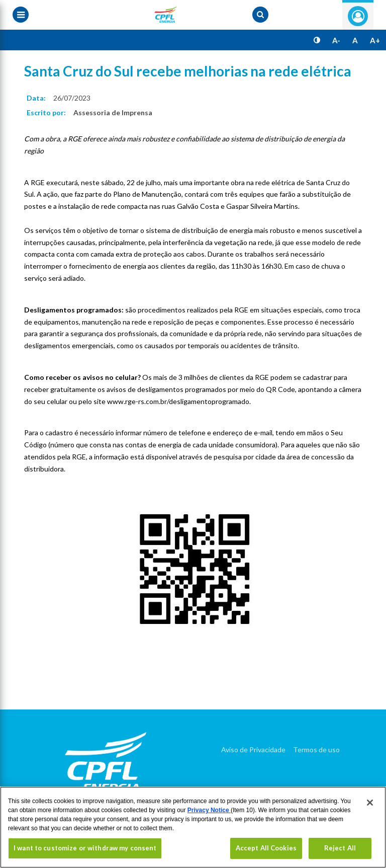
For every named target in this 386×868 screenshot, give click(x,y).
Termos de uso (316, 749)
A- (336, 40)
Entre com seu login (358, 16)
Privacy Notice (209, 810)
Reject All (340, 848)
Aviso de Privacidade (253, 749)
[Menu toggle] (21, 15)
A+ (375, 40)
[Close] (370, 803)
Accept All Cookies (266, 848)
